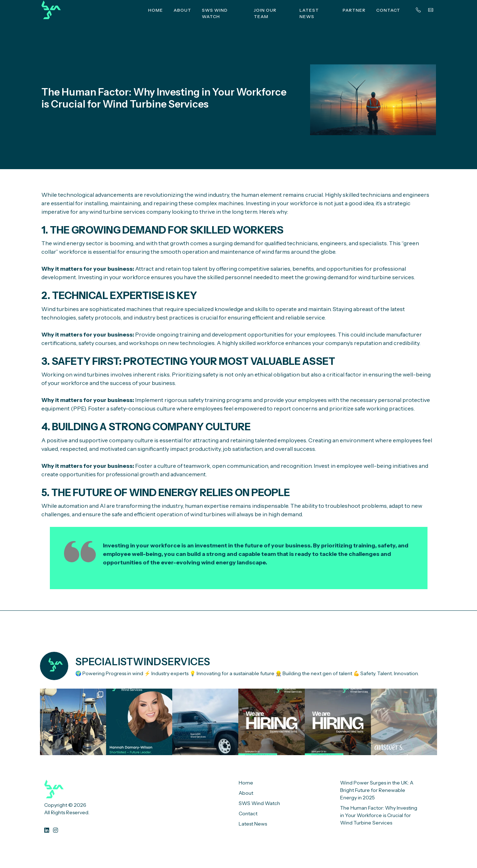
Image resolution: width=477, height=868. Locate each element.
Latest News (309, 13)
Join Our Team (265, 13)
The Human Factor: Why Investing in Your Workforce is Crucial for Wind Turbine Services (379, 815)
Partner (354, 10)
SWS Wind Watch (215, 13)
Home (156, 10)
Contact (388, 10)
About (182, 10)
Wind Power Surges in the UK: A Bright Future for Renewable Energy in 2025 (377, 790)
